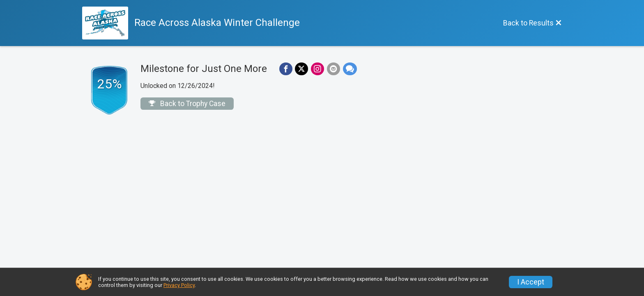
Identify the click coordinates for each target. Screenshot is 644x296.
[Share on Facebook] (285, 69)
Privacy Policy (179, 285)
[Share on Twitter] (301, 69)
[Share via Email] (332, 69)
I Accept (531, 282)
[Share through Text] (348, 69)
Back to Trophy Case (187, 104)
